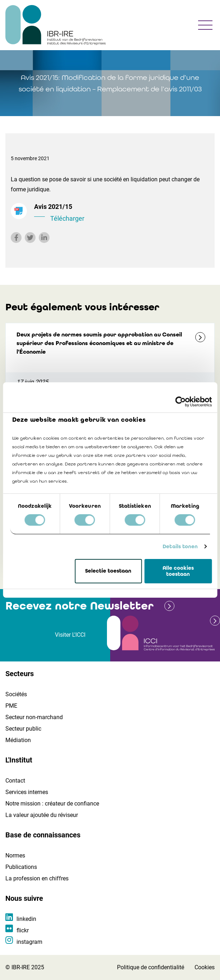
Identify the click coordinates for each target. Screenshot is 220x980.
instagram (29, 942)
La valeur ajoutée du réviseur (42, 815)
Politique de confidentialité (151, 967)
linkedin (26, 919)
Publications (21, 867)
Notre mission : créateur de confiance (52, 804)
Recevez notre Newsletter (79, 606)
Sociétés (16, 694)
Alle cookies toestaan (178, 571)
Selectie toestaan (108, 571)
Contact (15, 781)
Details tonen (180, 546)
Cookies (205, 967)
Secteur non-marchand (34, 717)
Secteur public (23, 729)
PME (11, 706)
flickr (23, 930)
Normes (15, 855)
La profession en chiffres (37, 878)
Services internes (27, 792)
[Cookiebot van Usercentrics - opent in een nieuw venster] (180, 402)
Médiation (18, 740)
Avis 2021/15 (122, 213)
